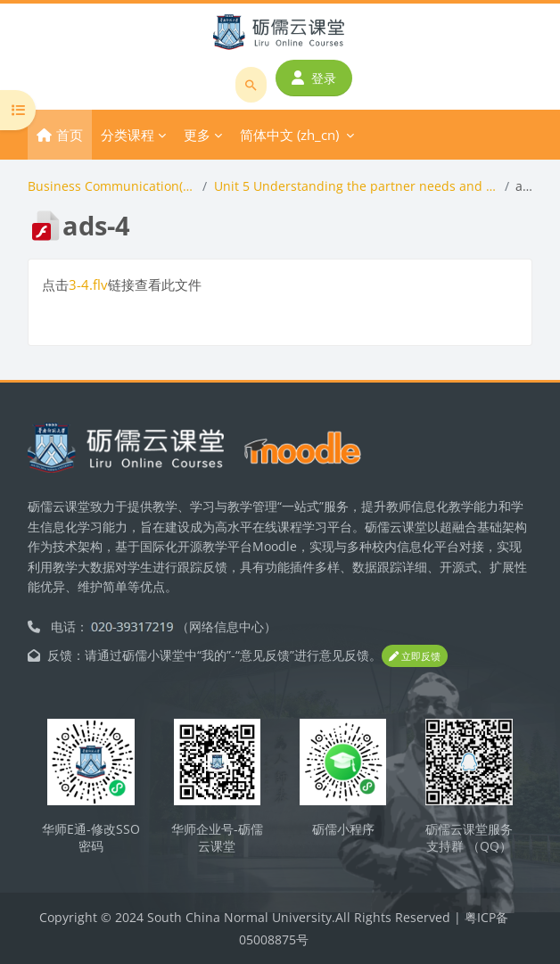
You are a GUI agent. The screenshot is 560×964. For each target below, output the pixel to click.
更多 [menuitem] (197, 135)
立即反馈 (415, 656)
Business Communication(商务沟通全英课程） (111, 186)
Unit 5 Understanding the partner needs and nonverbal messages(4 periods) (356, 186)
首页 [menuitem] (70, 135)
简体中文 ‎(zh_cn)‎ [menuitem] (289, 135)
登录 (314, 78)
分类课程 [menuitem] (128, 135)
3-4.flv (88, 284)
